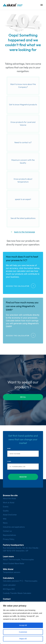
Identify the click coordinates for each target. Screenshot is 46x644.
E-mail (9, 461)
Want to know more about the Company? (23, 86)
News (5, 523)
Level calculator (9, 585)
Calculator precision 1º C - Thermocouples (20, 581)
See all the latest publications (23, 218)
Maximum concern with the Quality (23, 161)
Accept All (23, 625)
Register (23, 477)
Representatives (9, 535)
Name (9, 449)
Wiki (5, 519)
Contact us (7, 531)
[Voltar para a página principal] (13, 5)
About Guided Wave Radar (14, 563)
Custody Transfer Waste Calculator (17, 593)
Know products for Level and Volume (23, 124)
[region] (23, 623)
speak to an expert (23, 199)
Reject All (23, 639)
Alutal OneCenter (10, 515)
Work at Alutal (9, 503)
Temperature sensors (12, 572)
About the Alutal (9, 498)
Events (6, 507)
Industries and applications (14, 527)
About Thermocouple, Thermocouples (18, 559)
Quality (6, 511)
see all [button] (23, 397)
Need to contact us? (23, 142)
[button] (42, 5)
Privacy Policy (9, 539)
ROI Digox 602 (9, 589)
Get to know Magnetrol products (23, 105)
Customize (23, 632)
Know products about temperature (23, 180)
